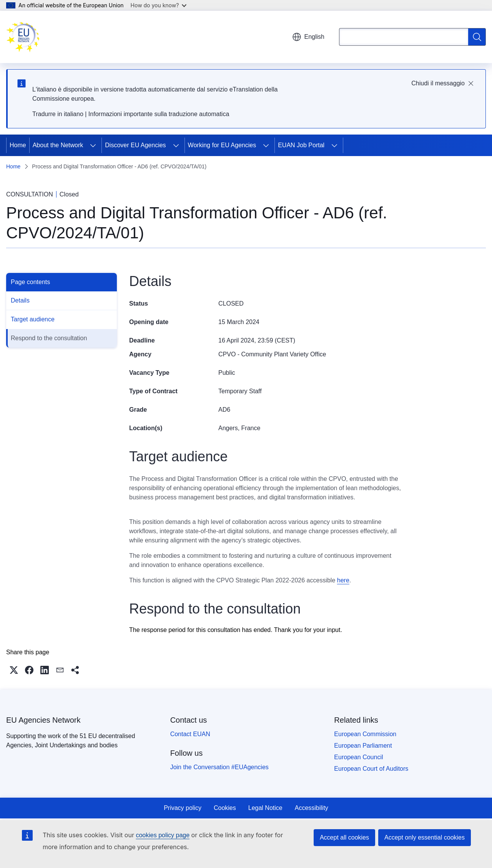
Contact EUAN (190, 734)
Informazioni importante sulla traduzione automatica (159, 114)
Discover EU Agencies (135, 145)
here (343, 580)
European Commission (365, 734)
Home (18, 145)
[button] (14, 670)
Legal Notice (265, 808)
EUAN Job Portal (301, 145)
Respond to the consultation (49, 338)
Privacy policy (183, 808)
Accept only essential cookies (425, 837)
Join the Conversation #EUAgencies (219, 767)
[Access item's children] (93, 145)
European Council (358, 757)
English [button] (308, 37)
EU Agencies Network (43, 720)
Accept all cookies (344, 837)
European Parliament (363, 746)
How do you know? (159, 5)
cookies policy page (163, 835)
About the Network (58, 145)
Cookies (225, 808)
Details (20, 300)
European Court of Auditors (371, 769)
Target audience (33, 319)
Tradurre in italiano (58, 114)
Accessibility (312, 808)
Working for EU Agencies (222, 145)
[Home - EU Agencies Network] (23, 37)
